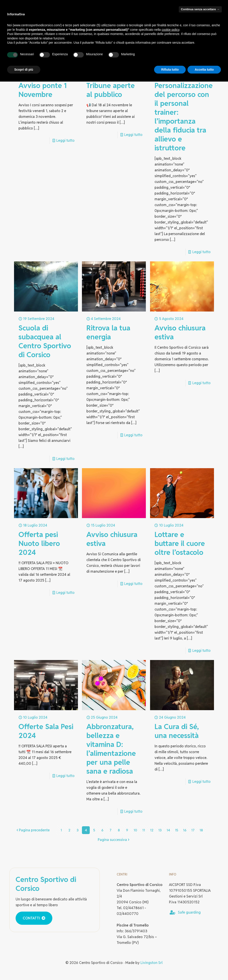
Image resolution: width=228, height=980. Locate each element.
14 (168, 830)
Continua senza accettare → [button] (200, 9)
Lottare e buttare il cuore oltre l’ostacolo (180, 543)
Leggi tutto (65, 140)
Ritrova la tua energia (108, 332)
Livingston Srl (152, 963)
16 (185, 830)
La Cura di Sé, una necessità (177, 731)
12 (152, 830)
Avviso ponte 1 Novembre (43, 90)
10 (135, 830)
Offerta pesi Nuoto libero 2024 (39, 543)
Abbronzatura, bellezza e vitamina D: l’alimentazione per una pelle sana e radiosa (111, 749)
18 (201, 830)
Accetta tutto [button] (204, 70)
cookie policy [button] (170, 30)
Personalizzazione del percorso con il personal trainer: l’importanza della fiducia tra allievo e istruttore (184, 117)
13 (160, 830)
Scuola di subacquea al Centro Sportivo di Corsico (45, 341)
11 (144, 830)
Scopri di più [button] (24, 70)
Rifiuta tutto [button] (170, 70)
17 (193, 830)
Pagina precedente (33, 830)
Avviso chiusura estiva (180, 332)
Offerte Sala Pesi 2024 (46, 731)
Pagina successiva (114, 840)
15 (176, 830)
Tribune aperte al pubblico (111, 90)
